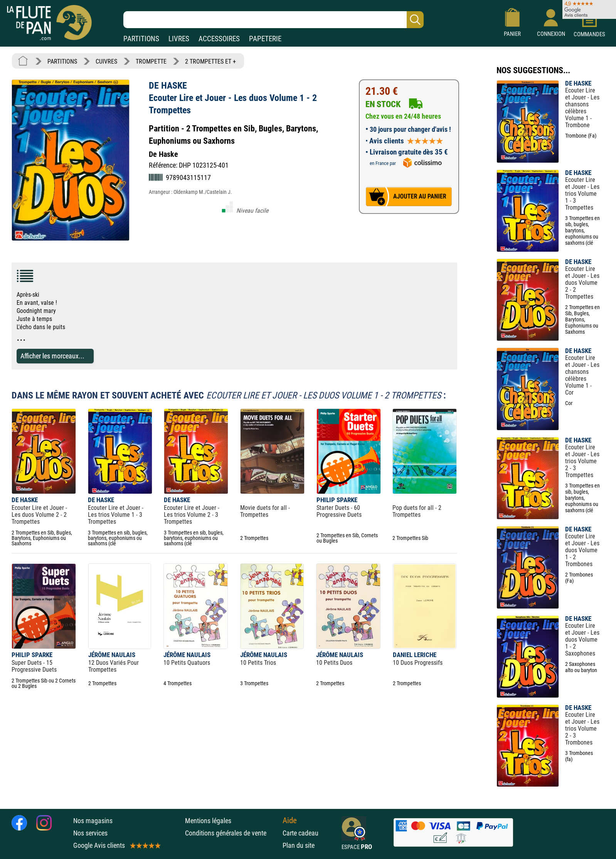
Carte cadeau (300, 833)
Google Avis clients (116, 845)
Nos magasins (93, 821)
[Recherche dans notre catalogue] (273, 20)
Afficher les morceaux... (52, 356)
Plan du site (299, 845)
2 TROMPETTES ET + (210, 61)
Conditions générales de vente (232, 833)
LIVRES (179, 39)
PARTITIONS (141, 39)
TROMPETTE (151, 61)
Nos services (90, 833)
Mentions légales (208, 821)
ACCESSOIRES (219, 39)
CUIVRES (106, 61)
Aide (290, 820)
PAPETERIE (265, 39)
